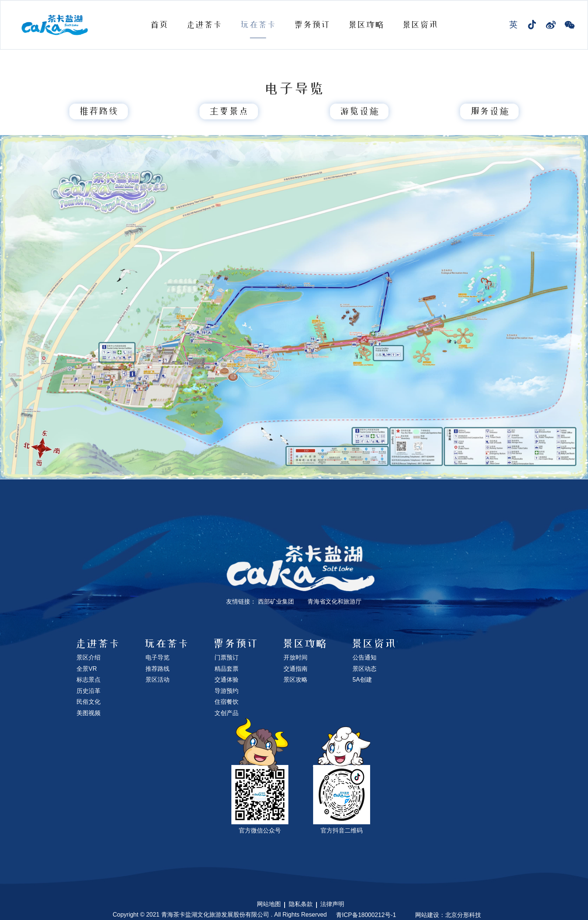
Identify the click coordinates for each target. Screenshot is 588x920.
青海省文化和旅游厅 (334, 602)
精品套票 (226, 669)
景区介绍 (88, 657)
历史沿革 (88, 691)
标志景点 (88, 680)
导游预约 (226, 691)
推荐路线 (157, 669)
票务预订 (312, 25)
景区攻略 (366, 25)
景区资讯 (420, 25)
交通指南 (295, 669)
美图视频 (88, 713)
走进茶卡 (204, 25)
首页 (159, 25)
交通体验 (226, 680)
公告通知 (364, 657)
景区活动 (157, 680)
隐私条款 (301, 904)
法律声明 (332, 904)
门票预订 (226, 657)
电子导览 (157, 657)
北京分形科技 (463, 915)
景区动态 (364, 669)
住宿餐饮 (226, 702)
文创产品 (226, 713)
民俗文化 (88, 702)
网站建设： (430, 915)
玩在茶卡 (258, 25)
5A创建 (362, 680)
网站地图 (269, 904)
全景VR (87, 669)
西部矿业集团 (276, 602)
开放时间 (295, 657)
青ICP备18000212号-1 (366, 915)
